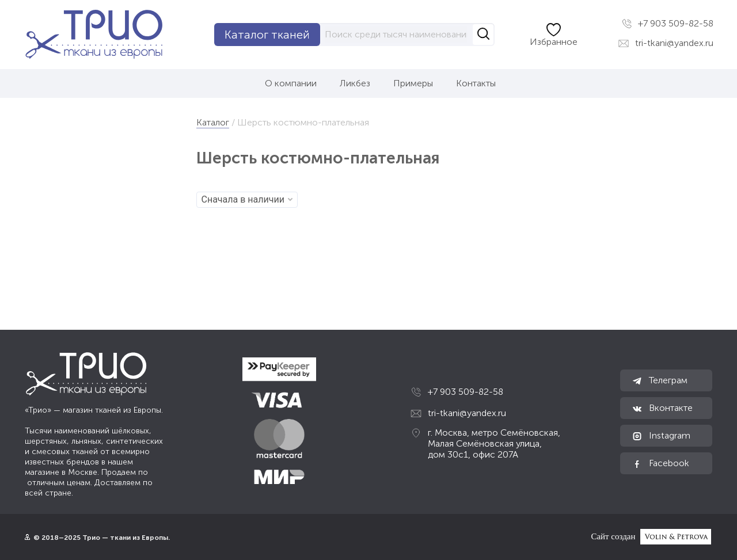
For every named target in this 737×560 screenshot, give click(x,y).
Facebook (660, 463)
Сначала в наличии (247, 199)
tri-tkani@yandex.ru (666, 43)
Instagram (661, 436)
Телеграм (660, 380)
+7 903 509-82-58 (668, 24)
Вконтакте (662, 408)
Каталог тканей (267, 35)
